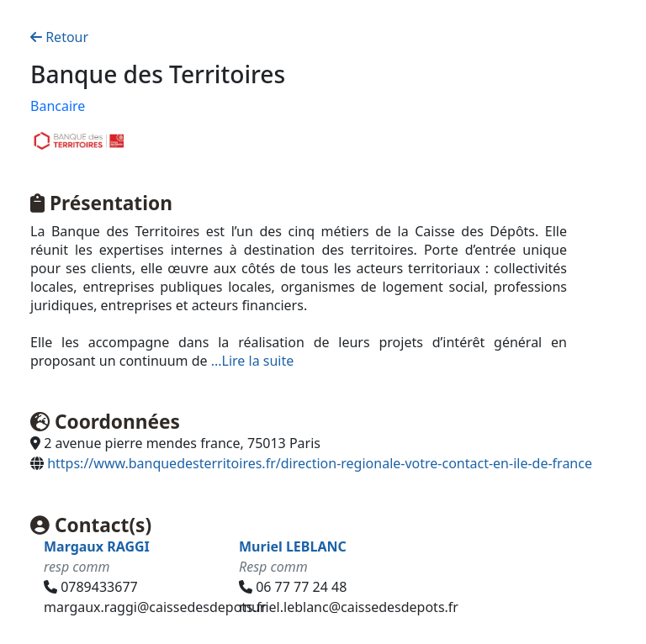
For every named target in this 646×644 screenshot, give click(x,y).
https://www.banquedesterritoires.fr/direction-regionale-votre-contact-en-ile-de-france (320, 463)
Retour (59, 37)
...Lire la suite (253, 361)
